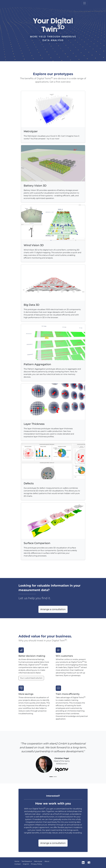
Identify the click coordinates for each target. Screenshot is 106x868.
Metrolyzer (38, 861)
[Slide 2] (55, 777)
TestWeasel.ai (27, 861)
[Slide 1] (51, 777)
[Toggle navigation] (85, 3)
